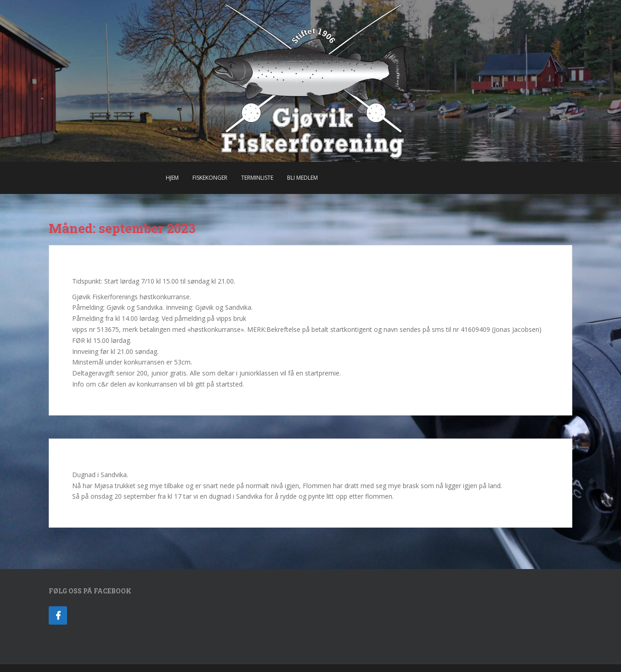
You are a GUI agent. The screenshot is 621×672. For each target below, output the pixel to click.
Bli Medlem (302, 178)
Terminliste (257, 178)
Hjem (172, 178)
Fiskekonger (210, 178)
